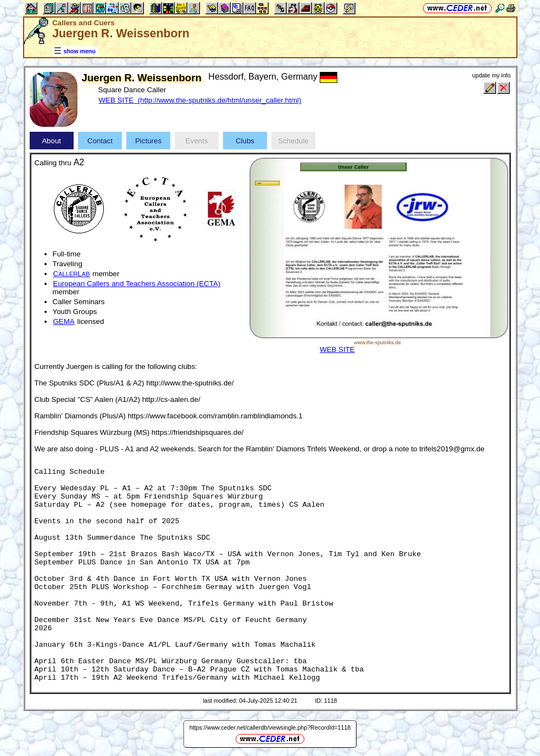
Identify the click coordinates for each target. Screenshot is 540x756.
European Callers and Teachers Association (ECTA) (137, 284)
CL (72, 274)
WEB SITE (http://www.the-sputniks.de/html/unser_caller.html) (200, 100)
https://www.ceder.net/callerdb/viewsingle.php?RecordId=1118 (270, 727)
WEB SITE (337, 349)
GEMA (64, 321)
